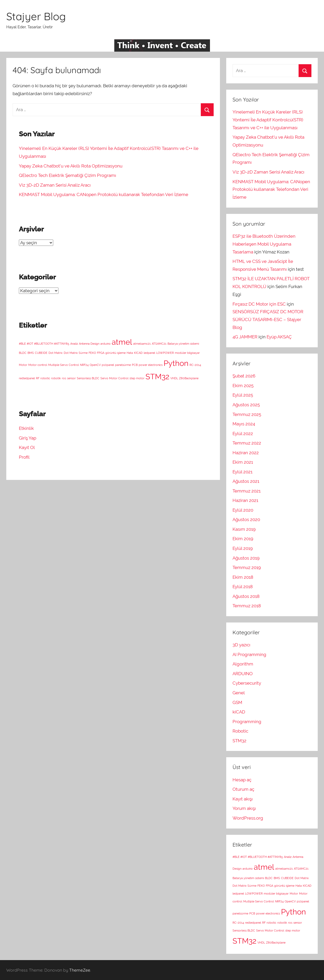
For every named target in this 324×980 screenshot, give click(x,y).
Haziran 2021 (245, 500)
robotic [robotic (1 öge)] (45, 378)
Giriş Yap (28, 438)
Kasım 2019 (244, 529)
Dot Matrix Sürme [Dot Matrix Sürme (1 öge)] (76, 353)
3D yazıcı (241, 645)
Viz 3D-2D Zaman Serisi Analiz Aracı (55, 185)
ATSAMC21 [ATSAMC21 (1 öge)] (159, 344)
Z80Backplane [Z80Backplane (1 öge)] (189, 378)
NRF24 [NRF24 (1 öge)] (84, 365)
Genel (239, 693)
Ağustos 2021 (246, 481)
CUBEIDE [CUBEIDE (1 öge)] (41, 353)
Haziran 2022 (246, 453)
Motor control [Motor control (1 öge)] (38, 365)
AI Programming (249, 654)
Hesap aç (242, 780)
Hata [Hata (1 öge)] (130, 353)
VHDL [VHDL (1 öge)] (174, 378)
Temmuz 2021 (247, 491)
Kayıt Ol (27, 447)
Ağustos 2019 (246, 558)
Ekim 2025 (243, 386)
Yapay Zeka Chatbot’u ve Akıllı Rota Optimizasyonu (71, 166)
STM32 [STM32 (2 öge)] (157, 377)
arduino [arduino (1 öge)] (106, 344)
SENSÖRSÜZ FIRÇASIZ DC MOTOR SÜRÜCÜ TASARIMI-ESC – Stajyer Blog (268, 320)
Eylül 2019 (243, 548)
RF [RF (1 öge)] (38, 378)
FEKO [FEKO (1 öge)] (92, 353)
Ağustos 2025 (246, 405)
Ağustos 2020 (246, 519)
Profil (24, 457)
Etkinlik (26, 428)
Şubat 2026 (244, 376)
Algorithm (243, 664)
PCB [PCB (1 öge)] (135, 365)
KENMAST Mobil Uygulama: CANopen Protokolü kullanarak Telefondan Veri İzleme (104, 194)
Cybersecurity (247, 683)
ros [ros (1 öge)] (64, 378)
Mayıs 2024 (244, 424)
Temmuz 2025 (247, 414)
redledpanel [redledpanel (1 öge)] (27, 378)
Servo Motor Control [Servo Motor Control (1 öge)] (114, 378)
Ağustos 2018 (246, 596)
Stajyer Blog (36, 16)
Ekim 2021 (243, 462)
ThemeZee (80, 970)
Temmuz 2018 (247, 606)
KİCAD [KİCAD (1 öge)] (138, 353)
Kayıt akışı (243, 799)
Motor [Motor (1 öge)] (23, 365)
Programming (247, 722)
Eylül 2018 (243, 587)
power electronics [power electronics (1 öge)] (151, 365)
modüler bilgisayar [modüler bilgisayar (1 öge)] (187, 353)
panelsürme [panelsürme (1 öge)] (123, 365)
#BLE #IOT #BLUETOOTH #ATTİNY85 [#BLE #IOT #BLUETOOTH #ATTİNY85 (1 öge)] (44, 344)
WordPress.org (248, 818)
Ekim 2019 (243, 539)
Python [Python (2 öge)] (176, 363)
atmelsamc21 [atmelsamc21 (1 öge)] (142, 344)
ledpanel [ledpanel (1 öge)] (149, 353)
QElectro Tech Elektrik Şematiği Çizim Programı (67, 175)
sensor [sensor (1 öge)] (71, 378)
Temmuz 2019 (247, 567)
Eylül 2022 (243, 434)
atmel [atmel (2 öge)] (122, 342)
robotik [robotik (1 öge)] (56, 378)
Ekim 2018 (243, 577)
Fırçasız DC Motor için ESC (259, 304)
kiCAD (239, 712)
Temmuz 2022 (247, 443)
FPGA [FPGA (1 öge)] (101, 353)
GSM (237, 702)
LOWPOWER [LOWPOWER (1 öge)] (165, 353)
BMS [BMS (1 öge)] (31, 353)
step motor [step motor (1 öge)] (137, 378)
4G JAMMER (245, 337)
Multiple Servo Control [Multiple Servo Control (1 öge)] (64, 365)
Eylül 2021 (242, 472)
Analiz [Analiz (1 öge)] (74, 344)
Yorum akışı (244, 808)
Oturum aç (243, 789)
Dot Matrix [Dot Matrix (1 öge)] (56, 353)
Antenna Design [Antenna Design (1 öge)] (89, 344)
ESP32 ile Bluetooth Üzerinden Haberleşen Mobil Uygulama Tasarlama (264, 244)
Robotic (240, 731)
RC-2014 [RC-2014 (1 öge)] (195, 365)
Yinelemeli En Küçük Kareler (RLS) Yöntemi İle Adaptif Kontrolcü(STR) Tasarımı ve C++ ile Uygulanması (268, 120)
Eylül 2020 (243, 510)
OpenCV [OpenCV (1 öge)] (95, 365)
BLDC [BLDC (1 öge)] (23, 353)
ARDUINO (243, 674)
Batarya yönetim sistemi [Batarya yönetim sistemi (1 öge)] (183, 344)
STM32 (239, 741)
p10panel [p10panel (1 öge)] (108, 365)
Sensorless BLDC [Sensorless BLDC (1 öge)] (88, 378)
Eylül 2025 (243, 395)
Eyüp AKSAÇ (279, 337)
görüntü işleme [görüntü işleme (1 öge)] (115, 353)
